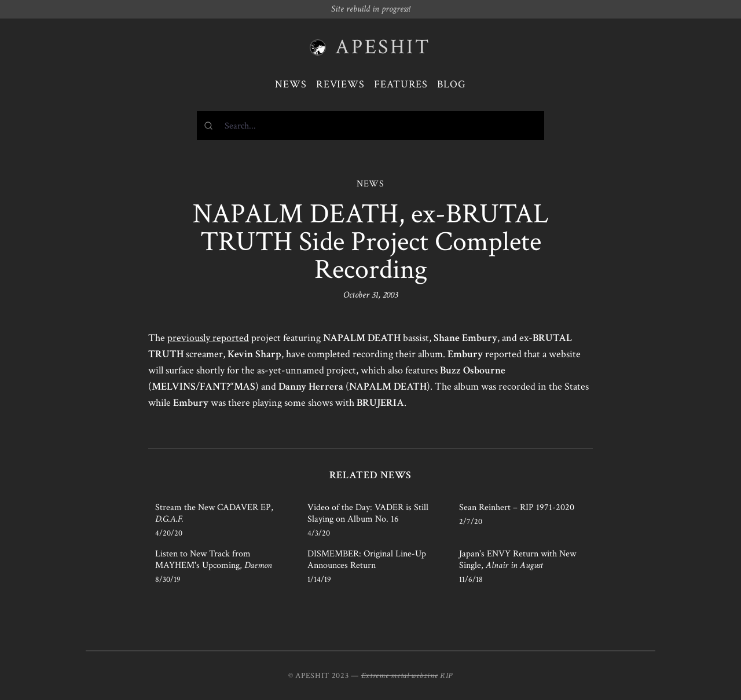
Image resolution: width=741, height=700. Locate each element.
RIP (446, 676)
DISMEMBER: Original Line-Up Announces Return (367, 560)
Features (401, 84)
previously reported (208, 338)
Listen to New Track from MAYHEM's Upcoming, (214, 560)
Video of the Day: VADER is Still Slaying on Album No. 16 (368, 513)
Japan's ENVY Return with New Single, (518, 560)
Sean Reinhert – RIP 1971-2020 (517, 507)
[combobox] (370, 126)
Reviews (340, 84)
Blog (452, 84)
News (291, 84)
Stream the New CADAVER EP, (214, 513)
